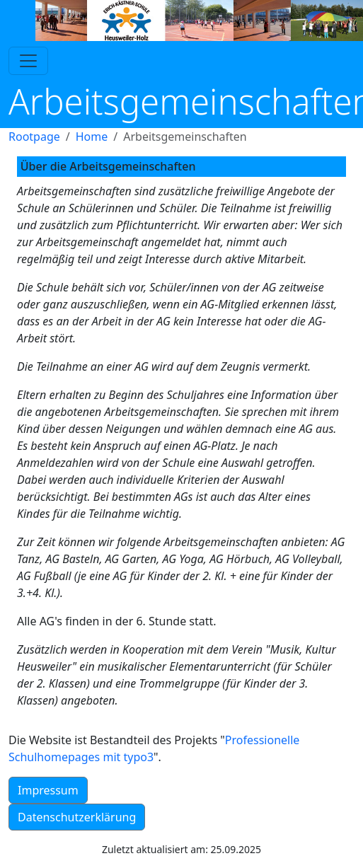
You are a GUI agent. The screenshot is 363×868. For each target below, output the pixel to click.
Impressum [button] (48, 790)
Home (92, 137)
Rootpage (34, 137)
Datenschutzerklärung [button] (77, 817)
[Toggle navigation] (28, 61)
